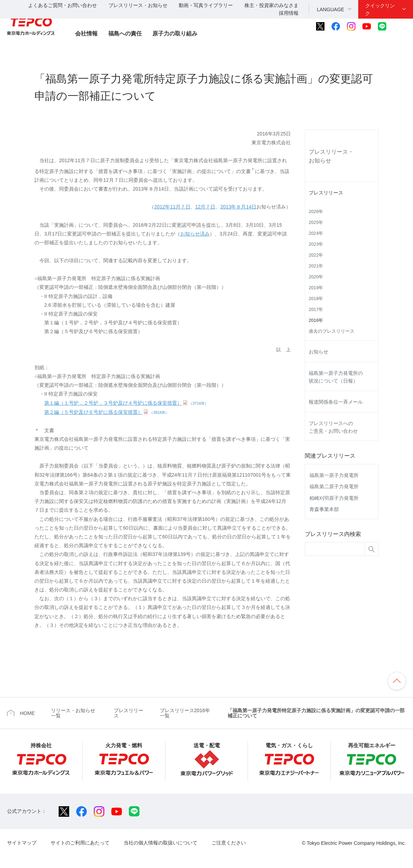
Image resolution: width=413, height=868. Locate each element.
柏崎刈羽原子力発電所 (334, 498)
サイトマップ (22, 843)
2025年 (316, 223)
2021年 (316, 266)
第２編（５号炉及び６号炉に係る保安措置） (107, 412)
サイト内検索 (401, 26)
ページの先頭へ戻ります (397, 681)
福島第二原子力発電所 (334, 486)
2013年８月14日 (238, 207)
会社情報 (86, 34)
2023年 (316, 244)
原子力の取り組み (175, 34)
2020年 (316, 277)
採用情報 (289, 13)
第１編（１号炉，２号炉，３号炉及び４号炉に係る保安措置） (126, 403)
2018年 (316, 299)
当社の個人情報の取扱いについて (160, 843)
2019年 (316, 288)
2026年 (316, 212)
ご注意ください (229, 843)
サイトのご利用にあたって (80, 843)
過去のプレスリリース (332, 331)
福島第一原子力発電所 (334, 475)
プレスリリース (326, 193)
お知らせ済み (195, 234)
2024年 (316, 233)
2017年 (316, 310)
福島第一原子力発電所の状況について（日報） (336, 377)
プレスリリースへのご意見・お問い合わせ (333, 427)
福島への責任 (125, 34)
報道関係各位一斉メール (336, 402)
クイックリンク (380, 9)
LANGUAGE (330, 9)
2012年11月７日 (172, 207)
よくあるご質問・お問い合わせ (63, 5)
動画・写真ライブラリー (206, 5)
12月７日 (205, 207)
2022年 (316, 255)
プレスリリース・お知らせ (138, 5)
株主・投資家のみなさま (271, 5)
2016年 (316, 320)
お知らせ (319, 352)
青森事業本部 (324, 509)
